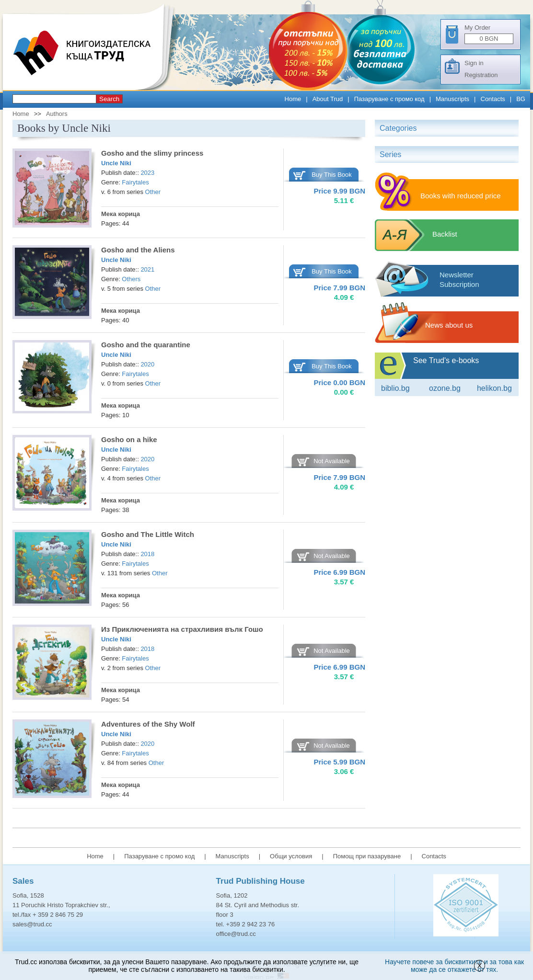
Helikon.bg (494, 388)
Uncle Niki (116, 163)
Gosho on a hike (129, 439)
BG (521, 99)
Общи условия (291, 856)
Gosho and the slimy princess (152, 153)
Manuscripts (452, 99)
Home (293, 99)
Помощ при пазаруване (367, 856)
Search (109, 99)
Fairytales (135, 182)
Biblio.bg (395, 388)
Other (153, 192)
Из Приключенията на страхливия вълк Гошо (182, 629)
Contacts (493, 99)
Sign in (474, 63)
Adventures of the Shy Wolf (148, 724)
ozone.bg (445, 388)
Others (131, 279)
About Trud (328, 99)
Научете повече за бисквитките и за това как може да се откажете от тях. (454, 966)
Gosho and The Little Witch (148, 534)
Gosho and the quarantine (146, 345)
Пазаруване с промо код (389, 99)
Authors (57, 114)
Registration (481, 75)
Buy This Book (332, 175)
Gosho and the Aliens (138, 250)
